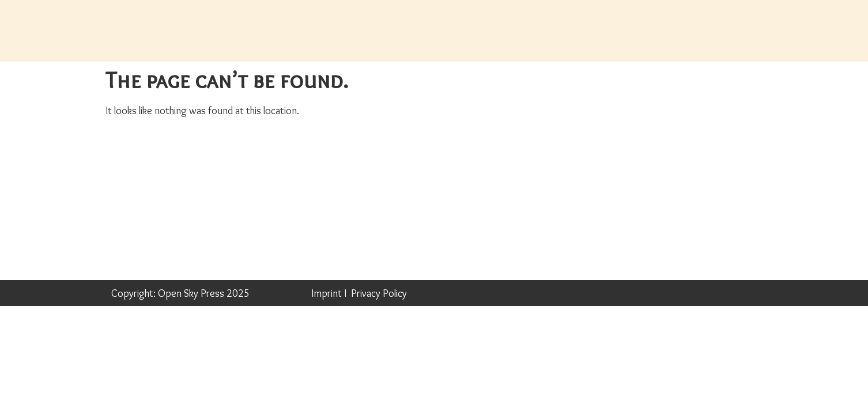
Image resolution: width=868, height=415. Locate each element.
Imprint (327, 293)
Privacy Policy (379, 293)
